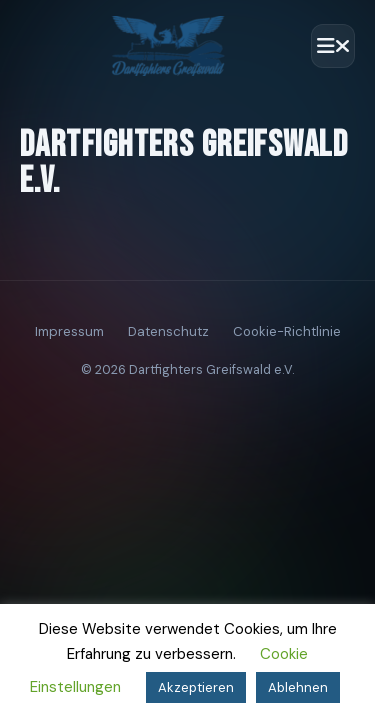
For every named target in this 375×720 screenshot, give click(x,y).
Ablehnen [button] (298, 687)
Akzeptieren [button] (196, 687)
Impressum (69, 331)
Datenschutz (168, 331)
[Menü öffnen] (333, 46)
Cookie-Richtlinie (287, 331)
